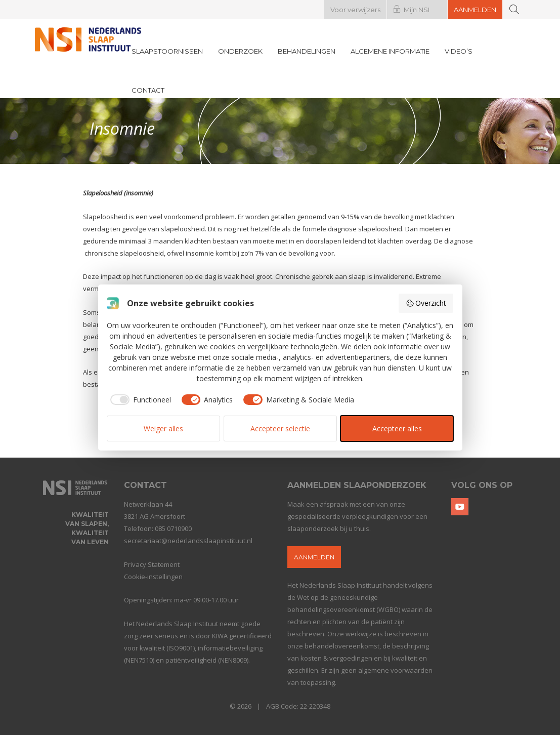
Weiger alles (163, 428)
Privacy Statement (152, 564)
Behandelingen (307, 51)
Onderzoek (240, 51)
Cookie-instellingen (153, 577)
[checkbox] (139, 400)
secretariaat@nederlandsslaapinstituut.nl (188, 541)
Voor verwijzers (355, 10)
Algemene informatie (390, 51)
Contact (148, 90)
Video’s (459, 51)
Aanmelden (475, 10)
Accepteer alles (397, 428)
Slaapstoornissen (167, 51)
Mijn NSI (417, 10)
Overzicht (426, 303)
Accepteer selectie (280, 428)
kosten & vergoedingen (336, 658)
